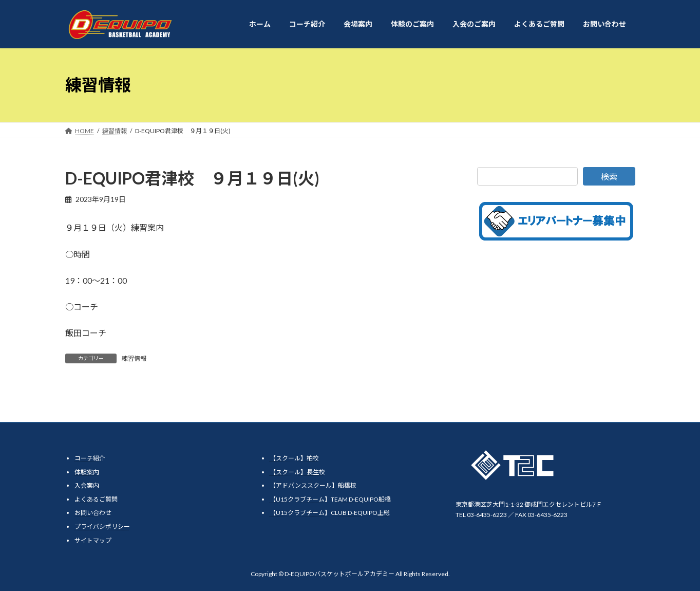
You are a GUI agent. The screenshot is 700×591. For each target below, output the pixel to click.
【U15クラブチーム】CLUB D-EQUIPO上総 (330, 513)
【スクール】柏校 (294, 458)
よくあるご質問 (96, 499)
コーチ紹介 (90, 458)
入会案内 (87, 485)
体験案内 (87, 472)
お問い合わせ (93, 513)
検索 (609, 177)
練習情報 (134, 358)
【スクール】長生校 (297, 472)
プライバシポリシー (102, 526)
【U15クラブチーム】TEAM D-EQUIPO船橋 (330, 499)
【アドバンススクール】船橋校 (313, 485)
